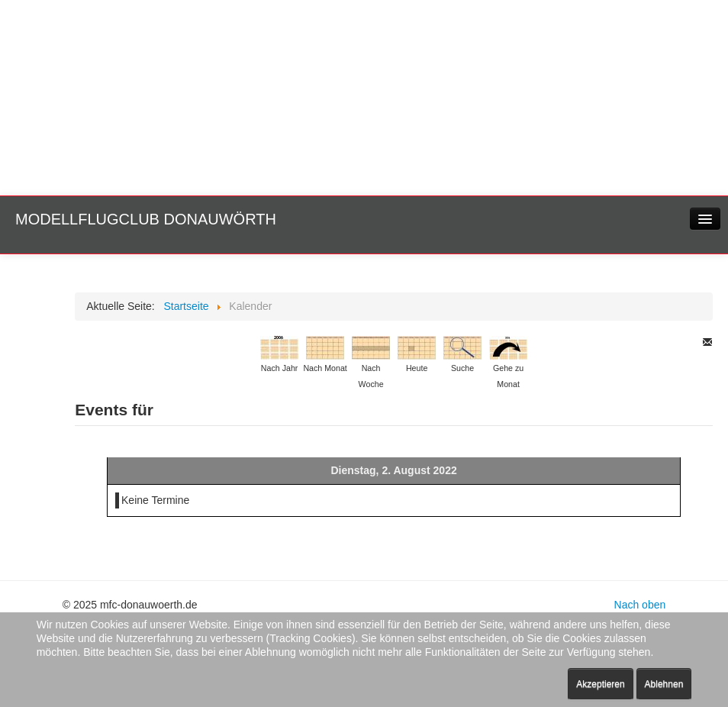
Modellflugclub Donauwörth (146, 219)
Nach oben (640, 605)
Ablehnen (664, 684)
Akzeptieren (600, 684)
